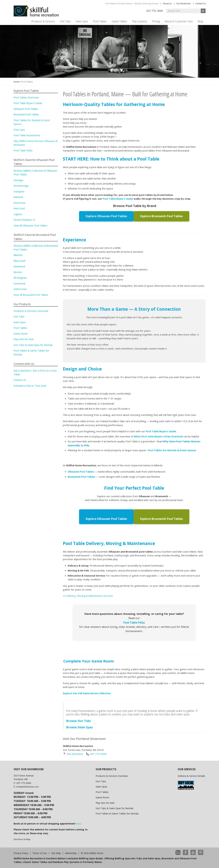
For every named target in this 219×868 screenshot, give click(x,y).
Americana (19, 203)
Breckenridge (21, 186)
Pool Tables (100, 21)
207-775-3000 (98, 753)
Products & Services (43, 21)
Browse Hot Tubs (78, 720)
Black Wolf (19, 261)
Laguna (18, 214)
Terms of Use (40, 853)
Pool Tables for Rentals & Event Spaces (172, 450)
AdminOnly (71, 853)
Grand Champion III (24, 220)
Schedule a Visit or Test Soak (30, 386)
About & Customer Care (179, 21)
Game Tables (119, 21)
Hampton (19, 191)
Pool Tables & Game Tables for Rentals (117, 813)
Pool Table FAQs (134, 622)
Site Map (56, 853)
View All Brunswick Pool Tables (31, 295)
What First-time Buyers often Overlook (159, 436)
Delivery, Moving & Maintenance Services (90, 595)
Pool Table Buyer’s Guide (118, 199)
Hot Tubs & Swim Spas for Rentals (33, 345)
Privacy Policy (21, 853)
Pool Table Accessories (27, 135)
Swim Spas (82, 21)
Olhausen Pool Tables (26, 109)
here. (79, 823)
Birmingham (20, 278)
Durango (18, 180)
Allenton (18, 255)
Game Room (21, 334)
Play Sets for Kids (24, 339)
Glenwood (19, 266)
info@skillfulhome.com (27, 786)
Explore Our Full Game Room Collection (87, 693)
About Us (167, 4)
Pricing (156, 21)
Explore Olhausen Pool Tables (107, 216)
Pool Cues (19, 130)
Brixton (18, 272)
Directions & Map (22, 839)
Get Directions (75, 753)
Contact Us (200, 4)
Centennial (19, 283)
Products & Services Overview (31, 311)
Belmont (18, 197)
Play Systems (140, 21)
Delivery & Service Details (191, 775)
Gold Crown (20, 289)
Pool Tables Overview (26, 97)
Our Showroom (183, 4)
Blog (200, 21)
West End (19, 208)
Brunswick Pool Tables (26, 114)
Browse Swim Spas (79, 727)
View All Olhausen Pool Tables (31, 225)
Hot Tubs (65, 21)
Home (17, 82)
